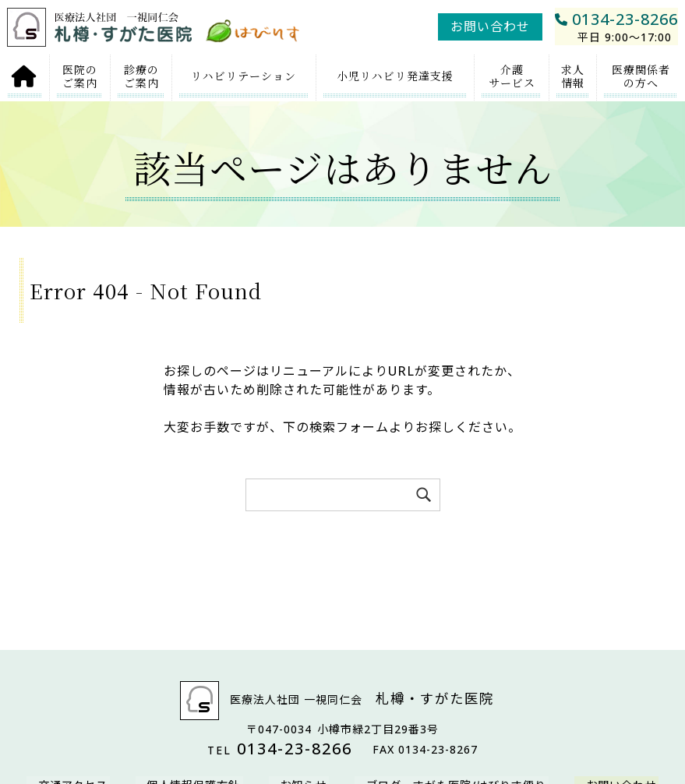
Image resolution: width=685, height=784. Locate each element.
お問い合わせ (490, 26)
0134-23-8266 (616, 27)
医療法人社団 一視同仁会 (343, 701)
